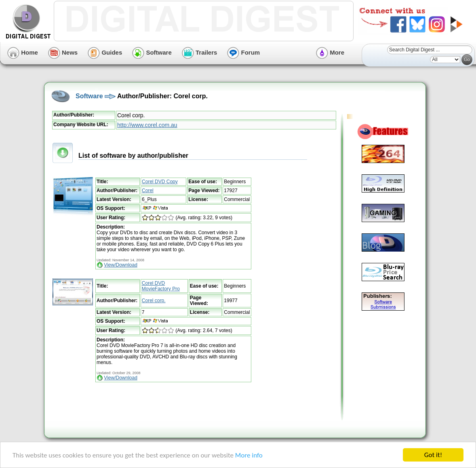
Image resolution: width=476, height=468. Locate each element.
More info (249, 455)
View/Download (121, 265)
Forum (243, 52)
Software (152, 52)
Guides (105, 52)
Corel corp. (154, 301)
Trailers (200, 52)
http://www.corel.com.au (147, 125)
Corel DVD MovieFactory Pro (161, 286)
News (63, 52)
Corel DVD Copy (160, 182)
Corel (148, 191)
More (330, 52)
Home (23, 52)
